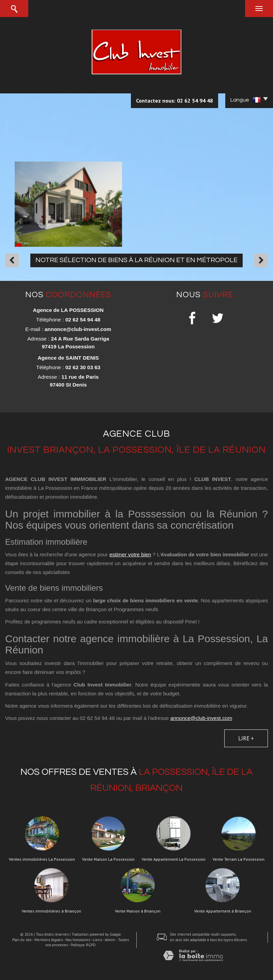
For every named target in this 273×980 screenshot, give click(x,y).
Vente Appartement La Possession (174, 859)
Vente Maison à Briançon (138, 911)
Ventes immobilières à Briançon (51, 911)
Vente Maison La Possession (108, 859)
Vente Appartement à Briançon (223, 911)
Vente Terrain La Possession (239, 859)
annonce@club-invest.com (78, 329)
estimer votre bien (130, 554)
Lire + (246, 738)
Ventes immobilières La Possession (42, 859)
